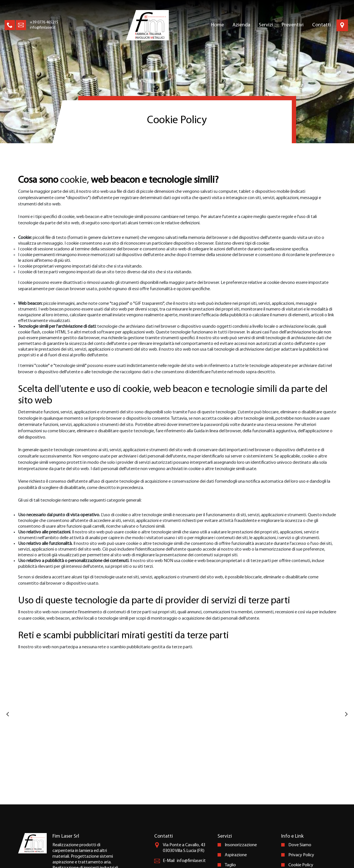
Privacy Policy (301, 796)
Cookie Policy (301, 806)
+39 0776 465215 (44, 22)
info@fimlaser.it (43, 28)
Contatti (321, 25)
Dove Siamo (300, 786)
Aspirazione (236, 796)
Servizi (266, 25)
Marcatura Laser (240, 826)
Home (217, 25)
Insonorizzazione (241, 786)
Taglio (230, 806)
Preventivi (293, 25)
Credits (295, 816)
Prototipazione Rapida (246, 816)
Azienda (241, 25)
